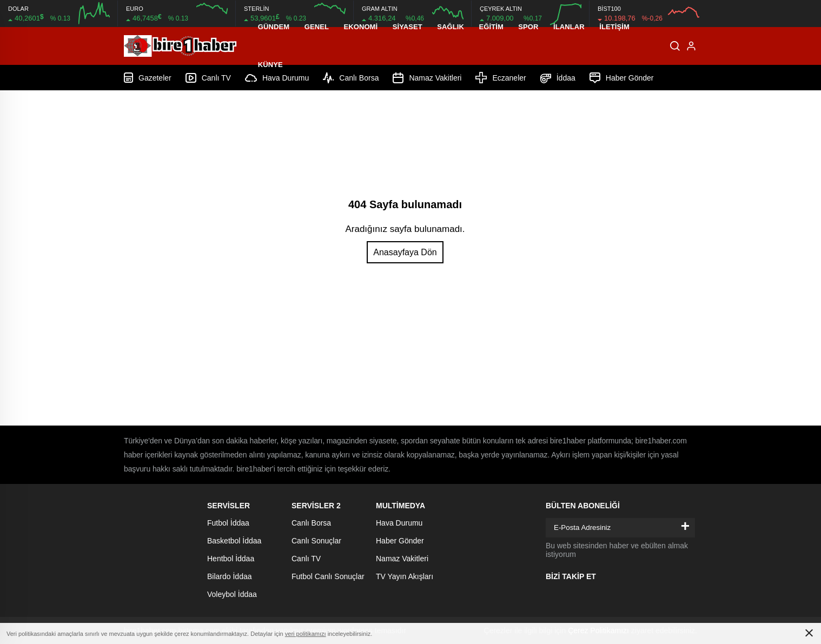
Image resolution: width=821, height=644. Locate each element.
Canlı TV (306, 559)
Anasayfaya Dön (405, 252)
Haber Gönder (400, 541)
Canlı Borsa (311, 523)
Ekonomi (360, 27)
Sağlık (451, 27)
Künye (270, 65)
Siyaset (408, 27)
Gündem (274, 27)
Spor (528, 27)
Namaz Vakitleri (402, 559)
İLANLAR (569, 27)
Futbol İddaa (228, 523)
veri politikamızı (306, 634)
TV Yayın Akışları (405, 576)
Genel (317, 27)
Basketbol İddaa (234, 541)
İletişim (614, 27)
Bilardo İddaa (230, 576)
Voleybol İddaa (232, 594)
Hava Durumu (399, 523)
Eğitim (491, 27)
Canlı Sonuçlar (316, 541)
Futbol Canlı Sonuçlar (328, 576)
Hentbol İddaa (231, 559)
